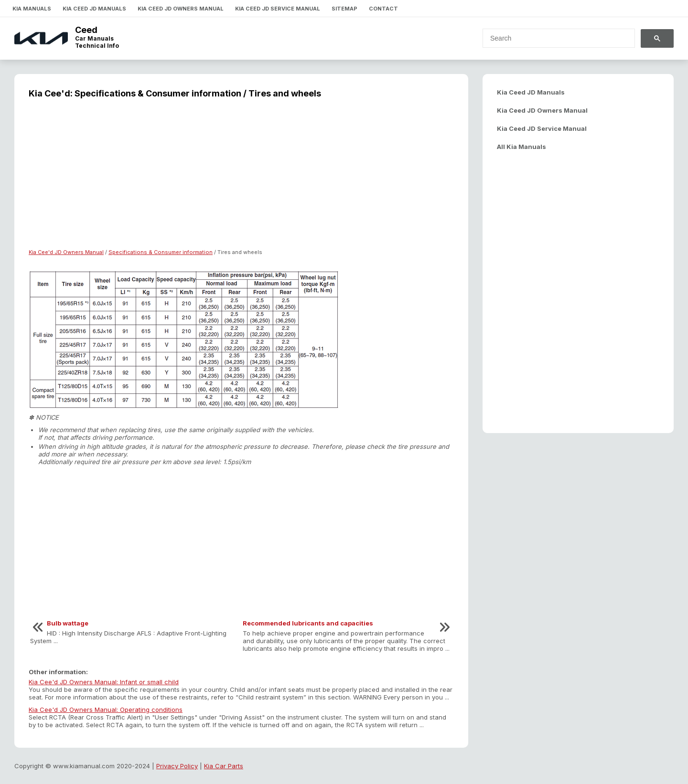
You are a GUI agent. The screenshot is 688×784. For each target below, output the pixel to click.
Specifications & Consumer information (161, 252)
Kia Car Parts (224, 766)
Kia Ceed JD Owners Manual (181, 9)
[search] (553, 38)
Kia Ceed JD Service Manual (278, 9)
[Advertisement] (241, 180)
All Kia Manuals (521, 147)
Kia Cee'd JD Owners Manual (66, 252)
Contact (383, 9)
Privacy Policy (177, 766)
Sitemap (344, 9)
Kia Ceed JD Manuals (94, 9)
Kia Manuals (32, 9)
